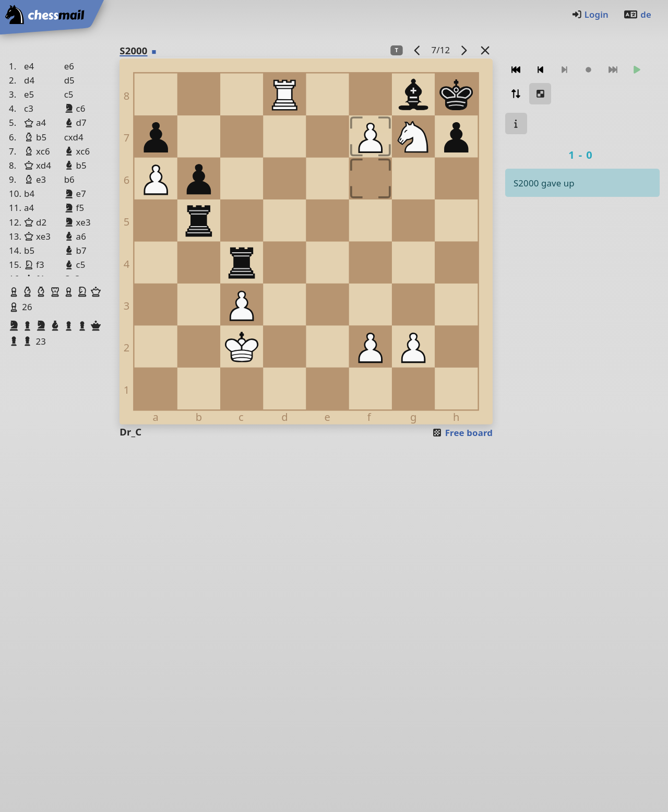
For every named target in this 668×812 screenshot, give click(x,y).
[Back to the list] (485, 50)
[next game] (464, 50)
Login (590, 14)
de (637, 14)
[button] (15, 292)
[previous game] (417, 50)
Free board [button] (462, 433)
